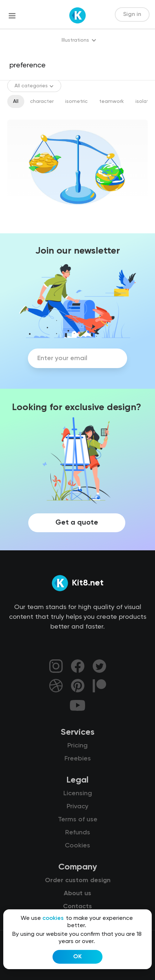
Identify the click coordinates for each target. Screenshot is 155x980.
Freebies (78, 759)
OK (77, 957)
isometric (76, 101)
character (42, 101)
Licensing (78, 793)
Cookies (77, 846)
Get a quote (77, 523)
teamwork (112, 101)
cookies (53, 918)
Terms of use (78, 820)
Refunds (78, 833)
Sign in (132, 14)
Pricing (77, 746)
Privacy (77, 806)
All (16, 101)
